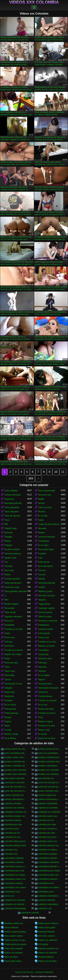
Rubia (41, 520)
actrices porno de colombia (16, 749)
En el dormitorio (46, 566)
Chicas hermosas (13, 495)
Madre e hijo (44, 730)
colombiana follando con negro (50, 866)
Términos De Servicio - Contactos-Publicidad (34, 972)
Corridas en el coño (14, 629)
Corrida (8, 730)
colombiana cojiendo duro (50, 858)
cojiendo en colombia (48, 808)
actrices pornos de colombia (50, 749)
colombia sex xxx (12, 837)
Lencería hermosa (47, 537)
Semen (41, 503)
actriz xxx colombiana (48, 753)
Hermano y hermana (48, 621)
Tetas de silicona (12, 516)
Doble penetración (13, 583)
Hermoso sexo (45, 659)
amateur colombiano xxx (50, 766)
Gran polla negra (46, 549)
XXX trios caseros (46, 936)
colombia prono (12, 829)
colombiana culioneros (49, 862)
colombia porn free (13, 825)
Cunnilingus (44, 541)
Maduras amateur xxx (48, 949)
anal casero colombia (14, 778)
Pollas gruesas (11, 713)
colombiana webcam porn (50, 879)
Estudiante (9, 625)
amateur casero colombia (16, 757)
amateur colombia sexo (49, 762)
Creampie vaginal (46, 608)
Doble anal (9, 692)
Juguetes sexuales (13, 617)
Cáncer (8, 680)
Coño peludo (44, 633)
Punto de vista (11, 663)
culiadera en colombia (15, 900)
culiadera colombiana (48, 896)
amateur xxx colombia (48, 774)
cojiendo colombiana (48, 804)
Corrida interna (45, 696)
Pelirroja (8, 642)
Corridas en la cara (47, 642)
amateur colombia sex (15, 762)
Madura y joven (45, 591)
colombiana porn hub (14, 871)
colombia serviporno (48, 829)
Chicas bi (9, 621)
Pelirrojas (43, 663)
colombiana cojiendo (14, 858)
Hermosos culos (12, 587)
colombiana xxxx (12, 892)
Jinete (7, 633)
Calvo (7, 667)
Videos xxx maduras (48, 953)
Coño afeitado (11, 491)
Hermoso (42, 667)
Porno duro (10, 638)
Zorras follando (11, 928)
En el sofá (43, 516)
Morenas (9, 533)
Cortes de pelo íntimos (49, 524)
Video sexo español (14, 949)
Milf (6, 524)
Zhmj (41, 717)
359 (31, 478)
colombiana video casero (50, 875)
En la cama (43, 545)
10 (56, 472)
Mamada (42, 528)
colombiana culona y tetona (16, 866)
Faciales (42, 554)
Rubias (8, 541)
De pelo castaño (12, 549)
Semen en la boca (47, 738)
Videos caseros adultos (15, 932)
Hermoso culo (45, 495)
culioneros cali (45, 908)
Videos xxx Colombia (34, 2)
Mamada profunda (13, 503)
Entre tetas (9, 675)
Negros (42, 680)
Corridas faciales (12, 579)
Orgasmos (9, 499)
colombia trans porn (47, 837)
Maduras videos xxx (14, 923)
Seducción (43, 692)
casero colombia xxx (14, 795)
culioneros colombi (30, 913)
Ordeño (42, 587)
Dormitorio (9, 646)
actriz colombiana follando (16, 753)
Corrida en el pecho (14, 650)
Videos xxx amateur (14, 953)
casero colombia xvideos (50, 791)
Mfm (6, 600)
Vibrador (42, 671)
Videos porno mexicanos (50, 923)
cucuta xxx (9, 896)
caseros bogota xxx (47, 795)
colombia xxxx (11, 854)
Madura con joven (46, 646)
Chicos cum (44, 638)
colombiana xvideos (14, 883)
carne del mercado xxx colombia (16, 791)
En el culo (43, 705)
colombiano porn (46, 892)
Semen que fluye (46, 709)
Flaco (7, 520)
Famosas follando (46, 932)
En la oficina (10, 738)
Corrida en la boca (47, 713)
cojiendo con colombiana (16, 808)
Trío (6, 562)
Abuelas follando (46, 957)
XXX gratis (43, 944)
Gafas (7, 659)
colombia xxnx (11, 850)
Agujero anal (10, 558)
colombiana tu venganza (16, 875)
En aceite (43, 734)
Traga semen (44, 604)
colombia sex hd (12, 833)
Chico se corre (45, 507)
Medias (42, 533)
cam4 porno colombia (14, 783)
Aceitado (9, 700)
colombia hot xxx (46, 820)
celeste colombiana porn (50, 799)
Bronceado (9, 608)
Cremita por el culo (13, 684)
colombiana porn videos (49, 871)
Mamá (7, 575)
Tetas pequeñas (12, 507)
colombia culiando (13, 820)
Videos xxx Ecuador (47, 961)
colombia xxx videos (48, 850)
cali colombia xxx (46, 778)
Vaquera (42, 600)
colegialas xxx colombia (49, 812)
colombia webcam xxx (48, 845)
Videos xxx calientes (48, 940)
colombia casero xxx (48, 816)
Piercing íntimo (45, 684)
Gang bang (43, 654)
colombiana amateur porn (50, 854)
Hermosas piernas (47, 583)
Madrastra (9, 696)
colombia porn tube (47, 825)
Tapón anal (10, 671)
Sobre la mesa (45, 617)
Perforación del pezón (48, 688)
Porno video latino (13, 961)
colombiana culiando (14, 862)
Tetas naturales (12, 512)
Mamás (42, 579)
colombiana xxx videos (49, 887)
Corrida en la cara (46, 726)
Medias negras (11, 604)
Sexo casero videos (14, 936)
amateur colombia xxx (15, 766)
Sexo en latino (11, 957)
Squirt (7, 726)
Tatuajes (8, 537)
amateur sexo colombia (15, 774)
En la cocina (10, 705)
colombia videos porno (15, 841)
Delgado (8, 545)
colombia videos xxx (48, 841)
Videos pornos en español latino (16, 940)
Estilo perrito (44, 562)
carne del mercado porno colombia (50, 787)
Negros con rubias (13, 654)
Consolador (43, 650)
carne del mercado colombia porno (50, 783)
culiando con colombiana (16, 904)
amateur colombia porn (49, 757)
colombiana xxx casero (15, 887)
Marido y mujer (11, 734)
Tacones (42, 570)
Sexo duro (9, 570)
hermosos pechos (13, 554)
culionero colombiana (48, 904)
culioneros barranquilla (15, 908)
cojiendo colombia (13, 804)
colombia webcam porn (15, 845)
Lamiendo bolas (46, 629)
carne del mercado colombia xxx (16, 787)
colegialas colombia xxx (15, 812)
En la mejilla (44, 675)
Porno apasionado (47, 491)
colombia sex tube (47, 833)
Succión (42, 575)
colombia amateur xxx (15, 816)
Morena (42, 512)
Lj (5, 596)
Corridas (8, 566)
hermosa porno (45, 612)
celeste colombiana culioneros (16, 799)
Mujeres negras (45, 721)
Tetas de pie (10, 612)
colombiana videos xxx (15, 879)
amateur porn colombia (15, 770)
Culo (40, 558)
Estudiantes (44, 625)
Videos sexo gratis (47, 928)
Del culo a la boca (46, 596)
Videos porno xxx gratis (15, 944)
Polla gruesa (10, 709)
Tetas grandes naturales (16, 591)
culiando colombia (47, 900)
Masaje (8, 717)
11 (63, 472)
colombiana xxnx (46, 883)
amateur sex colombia (48, 770)
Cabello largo (11, 528)
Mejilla (41, 499)
